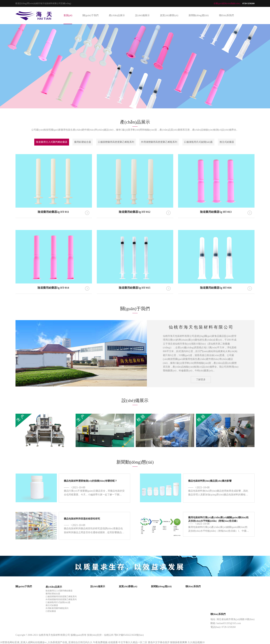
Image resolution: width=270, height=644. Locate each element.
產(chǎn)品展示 (117, 15)
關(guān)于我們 (90, 15)
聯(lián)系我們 (226, 15)
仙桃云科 (109, 635)
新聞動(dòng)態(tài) (199, 15)
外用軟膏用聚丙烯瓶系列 (57, 608)
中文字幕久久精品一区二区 (133, 642)
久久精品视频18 (196, 642)
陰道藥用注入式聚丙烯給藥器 (52, 142)
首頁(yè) (68, 15)
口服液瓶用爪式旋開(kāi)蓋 (198, 142)
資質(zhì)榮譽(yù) (169, 15)
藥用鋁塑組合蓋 (83, 142)
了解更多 (201, 379)
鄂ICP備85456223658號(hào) (129, 635)
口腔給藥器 (51, 611)
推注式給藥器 (227, 142)
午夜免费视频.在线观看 (105, 642)
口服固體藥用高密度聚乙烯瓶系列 (116, 142)
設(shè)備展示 (142, 15)
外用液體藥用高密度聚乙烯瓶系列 (159, 142)
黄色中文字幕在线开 (159, 642)
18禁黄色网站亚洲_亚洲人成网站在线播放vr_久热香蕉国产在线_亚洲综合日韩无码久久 (46, 642)
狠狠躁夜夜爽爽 (179, 642)
